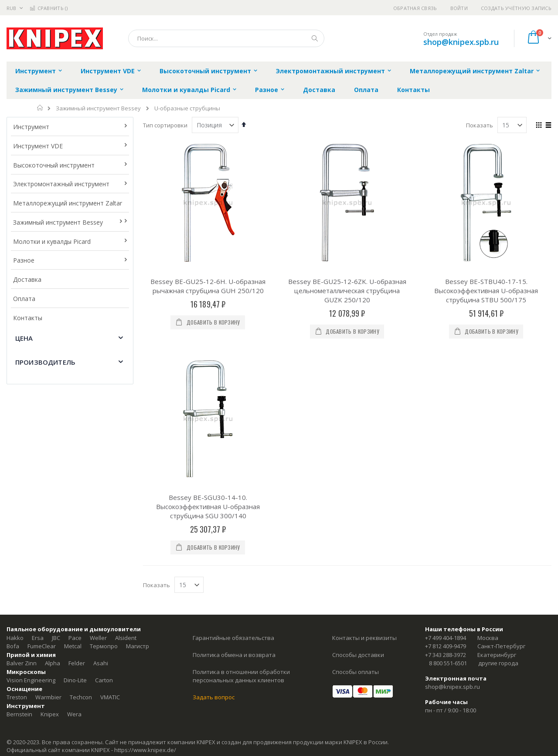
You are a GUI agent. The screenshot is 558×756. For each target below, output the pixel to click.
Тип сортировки (165, 125)
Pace (75, 638)
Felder (77, 663)
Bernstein (19, 714)
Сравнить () (49, 8)
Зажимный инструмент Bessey (98, 108)
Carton (104, 680)
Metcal (73, 646)
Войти (459, 8)
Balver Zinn (22, 663)
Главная (40, 108)
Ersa (38, 638)
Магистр (138, 646)
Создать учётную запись (516, 8)
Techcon (81, 697)
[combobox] (226, 38)
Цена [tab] (24, 338)
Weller (98, 638)
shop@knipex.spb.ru (461, 42)
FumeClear (42, 646)
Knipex (50, 714)
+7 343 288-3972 (446, 655)
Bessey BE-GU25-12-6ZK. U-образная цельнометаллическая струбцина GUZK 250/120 (347, 291)
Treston (17, 697)
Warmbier (48, 697)
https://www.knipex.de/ (145, 750)
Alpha (53, 663)
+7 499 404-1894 (446, 638)
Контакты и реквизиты (364, 638)
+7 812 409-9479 (446, 646)
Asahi (101, 663)
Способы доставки (358, 655)
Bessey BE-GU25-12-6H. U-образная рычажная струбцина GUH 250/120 (208, 286)
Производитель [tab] (45, 362)
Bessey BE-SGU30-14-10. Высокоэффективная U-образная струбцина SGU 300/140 (208, 506)
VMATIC (110, 697)
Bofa (13, 646)
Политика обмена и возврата (234, 655)
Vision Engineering (31, 680)
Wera (74, 714)
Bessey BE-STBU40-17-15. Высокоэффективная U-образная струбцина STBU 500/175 (486, 291)
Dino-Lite (75, 680)
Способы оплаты (356, 672)
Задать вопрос (214, 697)
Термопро (104, 646)
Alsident (126, 638)
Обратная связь (415, 8)
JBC (56, 638)
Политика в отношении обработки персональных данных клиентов (241, 676)
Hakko (15, 638)
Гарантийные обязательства (233, 638)
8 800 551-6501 (448, 663)
